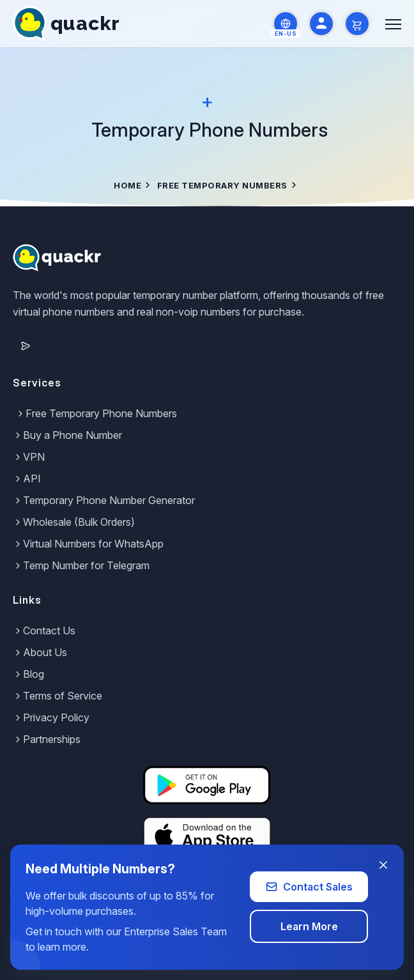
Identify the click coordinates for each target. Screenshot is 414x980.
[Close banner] (383, 865)
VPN (29, 457)
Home (127, 185)
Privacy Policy (51, 717)
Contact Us (44, 631)
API (27, 479)
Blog (28, 674)
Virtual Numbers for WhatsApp (88, 544)
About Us (40, 652)
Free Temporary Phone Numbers (96, 413)
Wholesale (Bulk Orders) (74, 522)
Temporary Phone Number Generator (104, 500)
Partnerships (47, 739)
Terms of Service (57, 696)
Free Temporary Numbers (222, 185)
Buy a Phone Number (67, 435)
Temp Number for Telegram (81, 565)
